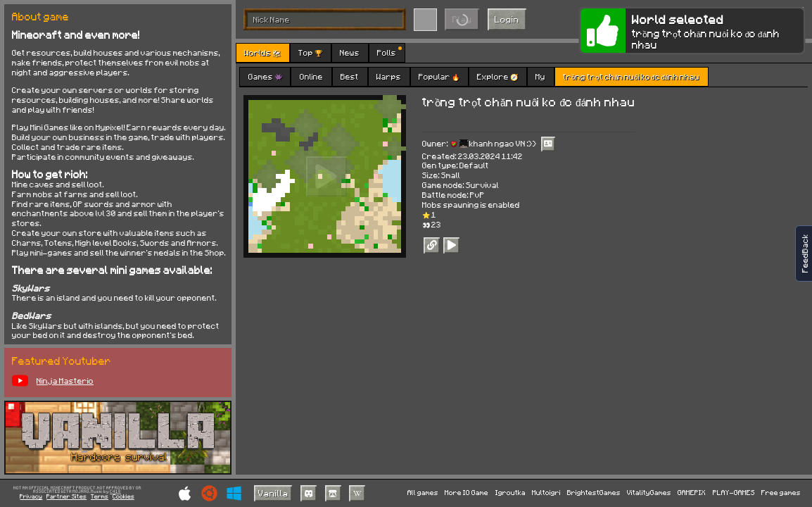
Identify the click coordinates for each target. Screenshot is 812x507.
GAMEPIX (692, 492)
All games (423, 492)
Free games (781, 492)
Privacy (31, 497)
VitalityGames (649, 492)
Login (507, 19)
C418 (115, 492)
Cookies (123, 497)
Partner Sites (66, 497)
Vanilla (273, 493)
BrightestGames (594, 492)
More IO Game (467, 492)
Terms (100, 497)
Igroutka (510, 492)
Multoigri (546, 492)
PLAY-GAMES (734, 492)
